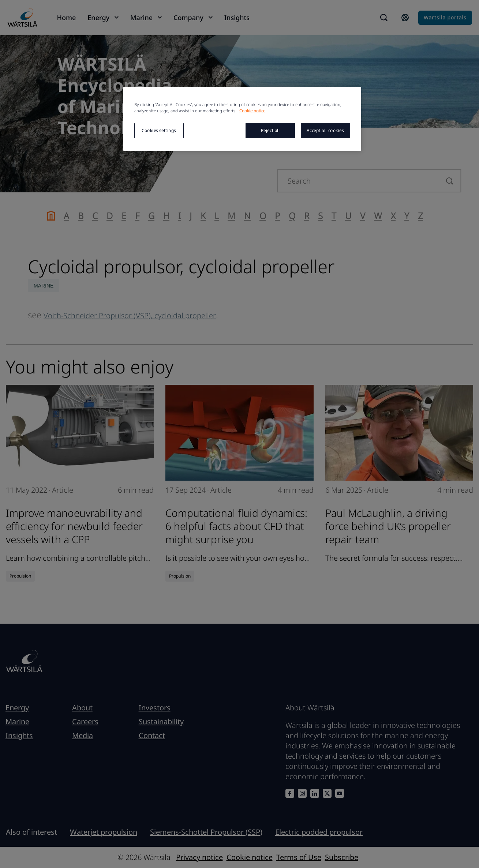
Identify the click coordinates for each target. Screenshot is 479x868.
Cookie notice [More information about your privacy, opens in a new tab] (252, 111)
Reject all (270, 130)
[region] (242, 119)
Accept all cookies (325, 130)
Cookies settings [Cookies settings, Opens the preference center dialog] (159, 130)
